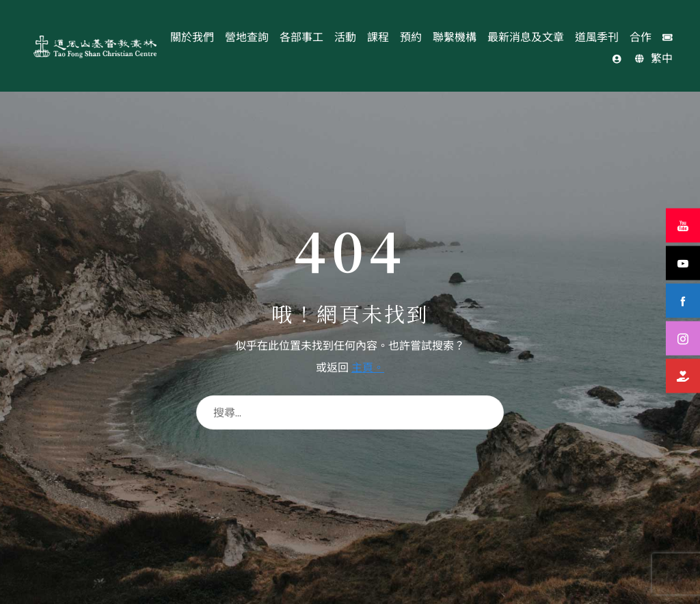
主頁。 (368, 367)
